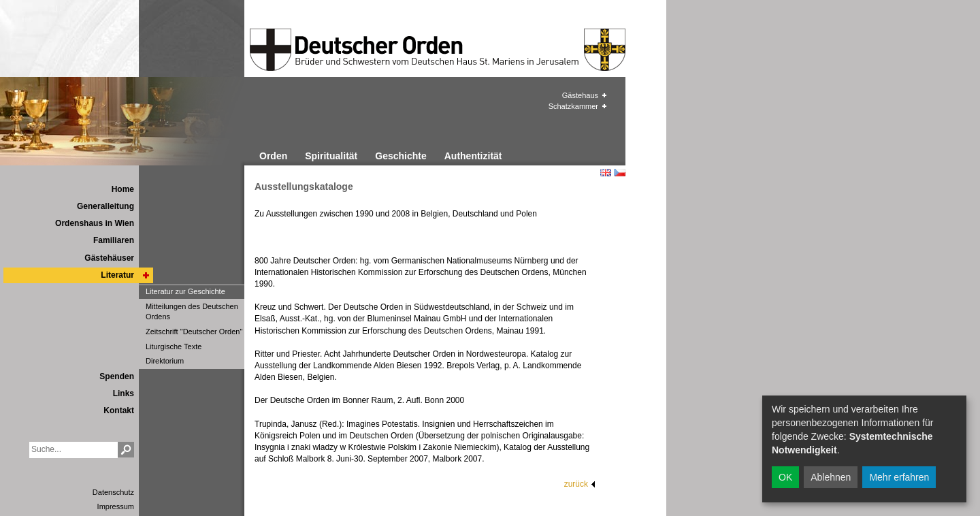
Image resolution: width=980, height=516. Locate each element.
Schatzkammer (573, 106)
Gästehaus (580, 95)
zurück (576, 484)
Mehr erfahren (899, 477)
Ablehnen (831, 477)
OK (785, 477)
